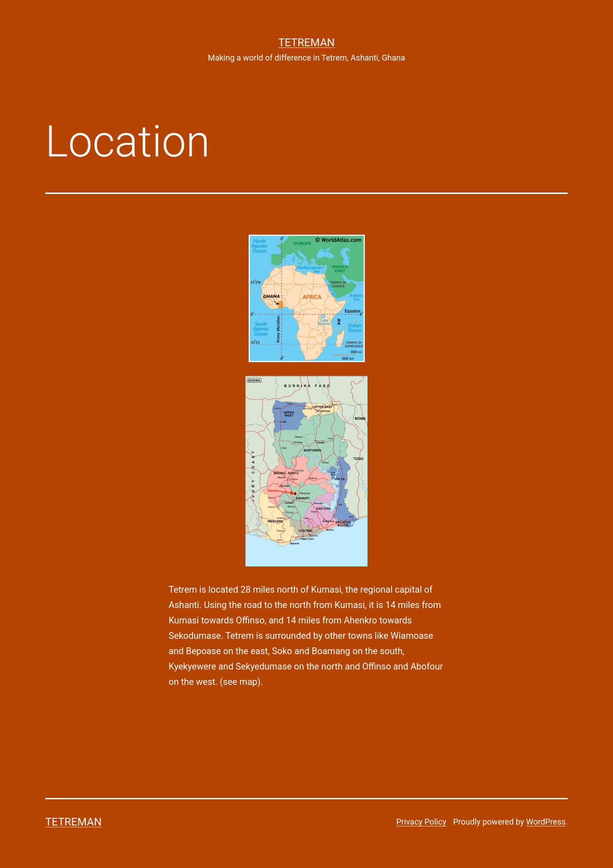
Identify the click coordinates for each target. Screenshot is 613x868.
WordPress (546, 822)
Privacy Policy (421, 822)
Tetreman (307, 42)
